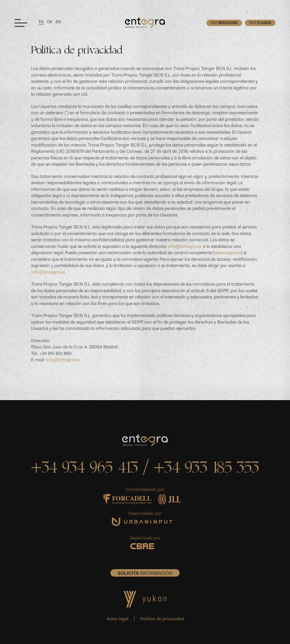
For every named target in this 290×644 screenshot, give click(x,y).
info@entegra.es (185, 246)
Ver (224, 23)
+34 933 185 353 (206, 469)
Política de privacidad (162, 619)
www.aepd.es (228, 252)
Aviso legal (117, 619)
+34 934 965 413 (84, 469)
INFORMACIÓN (145, 573)
